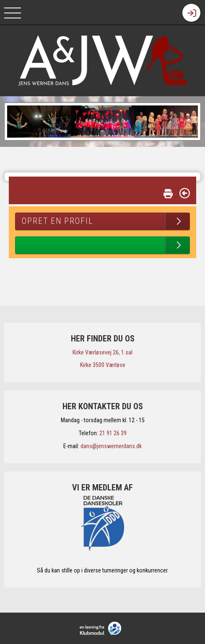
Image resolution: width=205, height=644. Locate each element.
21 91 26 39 (113, 433)
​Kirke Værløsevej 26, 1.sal (102, 352)
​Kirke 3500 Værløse (103, 365)
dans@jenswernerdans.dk (111, 446)
